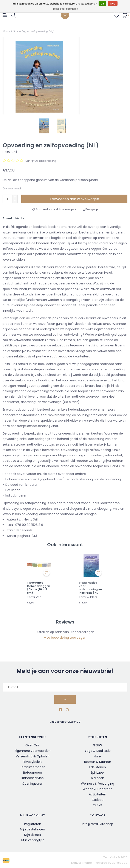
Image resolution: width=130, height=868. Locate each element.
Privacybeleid (32, 762)
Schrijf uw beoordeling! (41, 161)
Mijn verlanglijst (33, 840)
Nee (113, 4)
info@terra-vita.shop (66, 722)
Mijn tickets (32, 835)
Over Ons (32, 745)
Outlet (98, 805)
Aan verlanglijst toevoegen (54, 209)
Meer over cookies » (66, 9)
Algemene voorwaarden (32, 751)
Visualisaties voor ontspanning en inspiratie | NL (90, 588)
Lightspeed (120, 863)
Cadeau (97, 800)
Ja (102, 4)
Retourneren (33, 773)
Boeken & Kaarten (98, 762)
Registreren (33, 824)
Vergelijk (91, 209)
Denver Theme (82, 863)
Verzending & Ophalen (33, 756)
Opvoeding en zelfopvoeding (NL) (33, 31)
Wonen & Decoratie (97, 789)
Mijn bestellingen (32, 829)
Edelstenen (98, 767)
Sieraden (98, 778)
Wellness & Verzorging (97, 784)
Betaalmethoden (33, 767)
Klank (97, 756)
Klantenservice (33, 778)
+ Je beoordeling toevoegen (65, 638)
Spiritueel (97, 773)
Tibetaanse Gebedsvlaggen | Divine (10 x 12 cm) (39, 588)
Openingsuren (33, 784)
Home (6, 31)
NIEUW (97, 745)
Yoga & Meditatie (98, 751)
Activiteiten (97, 794)
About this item (15, 218)
